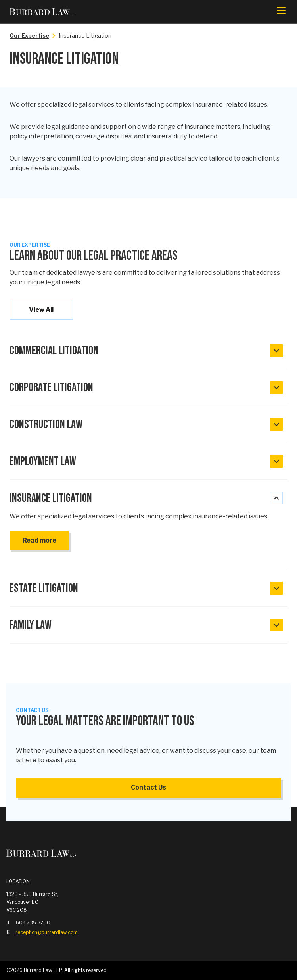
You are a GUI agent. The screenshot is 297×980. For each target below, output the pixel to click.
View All (41, 310)
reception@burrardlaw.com (47, 932)
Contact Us (148, 787)
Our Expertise (29, 35)
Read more (39, 540)
